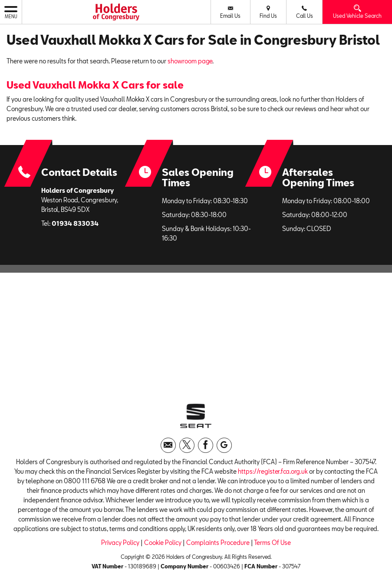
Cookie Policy (163, 543)
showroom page (190, 61)
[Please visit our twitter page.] (187, 445)
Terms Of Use (272, 543)
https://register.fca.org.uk (273, 471)
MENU (11, 12)
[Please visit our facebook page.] (206, 445)
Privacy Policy (120, 543)
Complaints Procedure (218, 543)
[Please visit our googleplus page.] (224, 445)
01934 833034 (75, 223)
